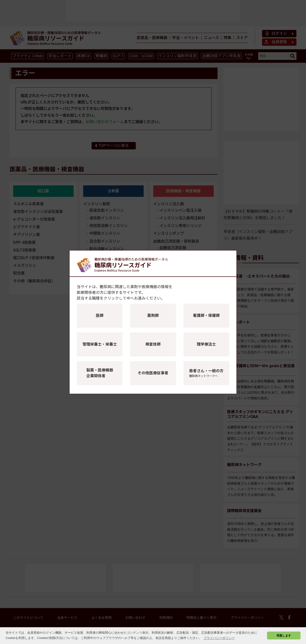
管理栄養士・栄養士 (100, 344)
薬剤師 (153, 316)
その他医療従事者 (153, 373)
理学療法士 (206, 344)
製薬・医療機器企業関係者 (100, 373)
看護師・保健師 (206, 316)
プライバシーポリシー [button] (219, 638)
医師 (100, 316)
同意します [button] (284, 635)
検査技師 (153, 344)
